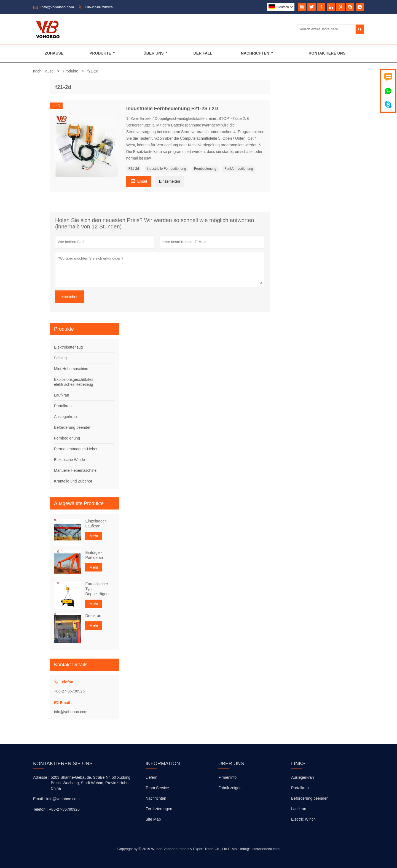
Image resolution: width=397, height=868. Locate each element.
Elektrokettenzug (68, 347)
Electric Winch (303, 819)
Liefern (151, 777)
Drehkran (93, 616)
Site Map (153, 819)
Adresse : (41, 777)
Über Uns (156, 53)
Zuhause (54, 53)
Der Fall (203, 53)
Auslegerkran (65, 417)
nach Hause (43, 71)
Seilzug (60, 358)
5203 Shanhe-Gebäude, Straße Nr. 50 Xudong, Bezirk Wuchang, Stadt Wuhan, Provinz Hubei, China (91, 783)
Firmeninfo (227, 777)
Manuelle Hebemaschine (75, 470)
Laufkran (61, 395)
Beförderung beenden (73, 427)
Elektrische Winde (69, 460)
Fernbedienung (205, 169)
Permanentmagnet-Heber (76, 449)
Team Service (157, 788)
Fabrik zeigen (230, 788)
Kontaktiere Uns (327, 53)
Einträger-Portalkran (94, 555)
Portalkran (63, 406)
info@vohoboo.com (57, 7)
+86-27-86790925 (99, 7)
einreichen (70, 297)
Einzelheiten (170, 181)
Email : (39, 799)
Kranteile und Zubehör (73, 481)
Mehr (94, 536)
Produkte (103, 53)
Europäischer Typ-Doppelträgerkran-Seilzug (100, 589)
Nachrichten (257, 53)
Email (139, 181)
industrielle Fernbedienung (166, 169)
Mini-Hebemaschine (71, 369)
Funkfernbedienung (239, 169)
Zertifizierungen (159, 809)
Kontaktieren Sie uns (63, 764)
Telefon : (40, 809)
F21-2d (134, 169)
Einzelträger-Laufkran (96, 524)
